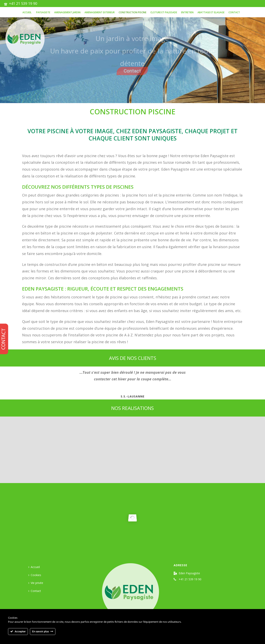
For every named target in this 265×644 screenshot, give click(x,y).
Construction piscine (132, 12)
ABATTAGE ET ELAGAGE (211, 12)
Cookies (35, 575)
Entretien (187, 12)
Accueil (27, 12)
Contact (234, 12)
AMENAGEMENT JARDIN (67, 12)
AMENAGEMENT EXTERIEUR (100, 12)
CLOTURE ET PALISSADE (164, 12)
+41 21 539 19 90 (23, 3)
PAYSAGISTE (43, 12)
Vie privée (36, 583)
